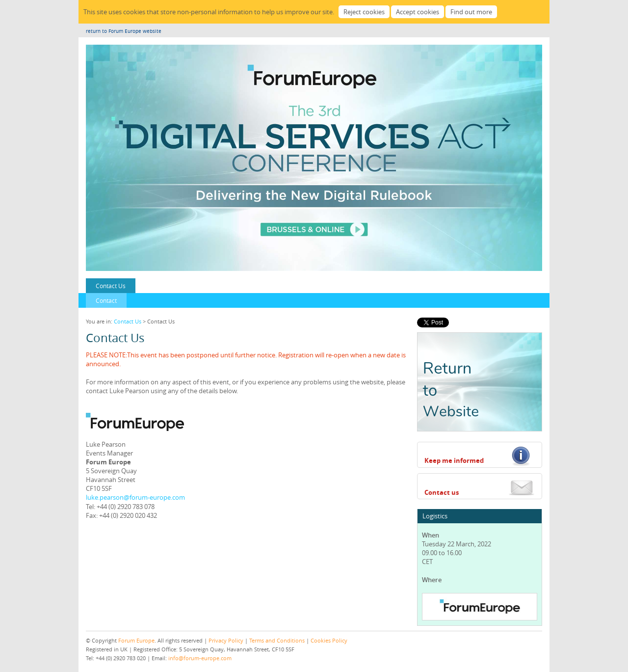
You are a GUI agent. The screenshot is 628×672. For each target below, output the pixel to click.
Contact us (442, 492)
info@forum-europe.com (200, 658)
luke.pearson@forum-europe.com (135, 497)
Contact (106, 300)
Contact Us (111, 286)
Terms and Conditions (277, 640)
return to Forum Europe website (124, 31)
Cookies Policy (329, 640)
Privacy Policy (226, 640)
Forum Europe (136, 640)
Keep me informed (454, 460)
